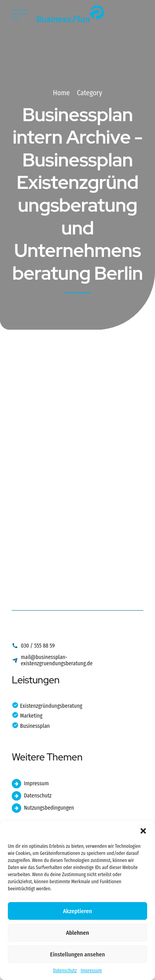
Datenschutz (65, 971)
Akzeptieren (78, 911)
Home (61, 93)
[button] (143, 831)
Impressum (91, 971)
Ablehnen (77, 933)
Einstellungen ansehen (78, 954)
